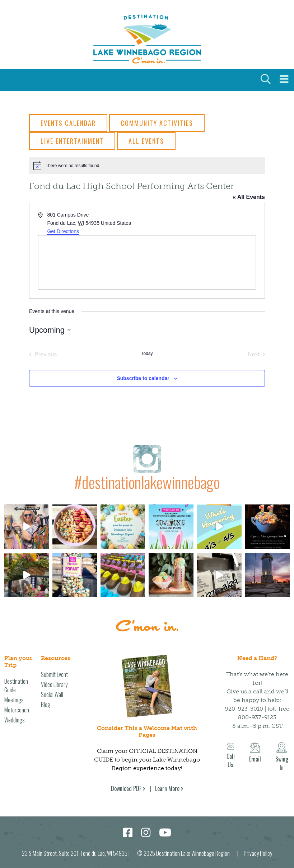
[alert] (147, 166)
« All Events (249, 197)
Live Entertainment (72, 141)
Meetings (14, 699)
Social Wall (52, 694)
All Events (146, 141)
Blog (46, 704)
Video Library (54, 684)
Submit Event (54, 674)
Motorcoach (17, 710)
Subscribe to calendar (143, 378)
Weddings (15, 720)
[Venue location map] (147, 262)
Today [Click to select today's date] (147, 354)
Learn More (167, 788)
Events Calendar (68, 123)
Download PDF (126, 788)
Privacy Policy (258, 853)
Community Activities (157, 123)
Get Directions (63, 231)
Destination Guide (16, 685)
